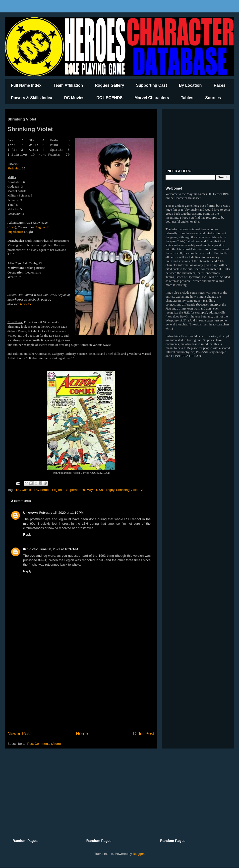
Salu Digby (107, 490)
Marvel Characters (152, 98)
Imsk (12, 227)
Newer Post (19, 734)
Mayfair (92, 490)
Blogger (138, 854)
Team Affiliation (68, 85)
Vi (142, 490)
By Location (190, 85)
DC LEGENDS (109, 98)
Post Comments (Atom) (44, 744)
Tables (187, 98)
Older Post (144, 734)
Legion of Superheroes (68, 490)
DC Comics (24, 490)
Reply (27, 534)
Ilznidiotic (31, 549)
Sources (213, 98)
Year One (26, 304)
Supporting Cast (151, 85)
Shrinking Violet (127, 490)
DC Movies (74, 98)
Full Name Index (26, 85)
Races (219, 85)
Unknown (30, 513)
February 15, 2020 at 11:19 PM (61, 513)
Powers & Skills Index (31, 98)
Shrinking (14, 168)
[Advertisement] (81, 689)
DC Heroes (42, 490)
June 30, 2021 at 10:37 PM (59, 549)
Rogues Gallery (109, 85)
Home (82, 734)
